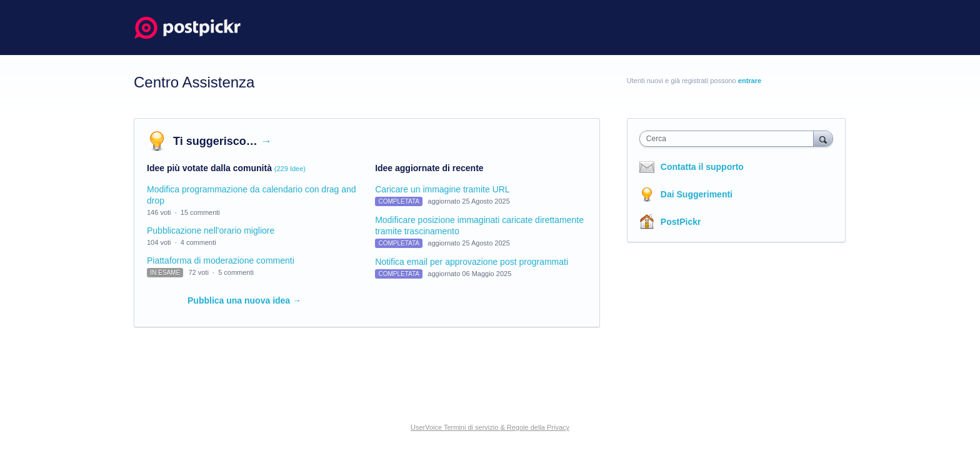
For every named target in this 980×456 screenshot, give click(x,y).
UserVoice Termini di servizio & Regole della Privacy (490, 427)
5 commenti (236, 272)
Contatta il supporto (702, 167)
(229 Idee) (290, 169)
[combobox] (730, 139)
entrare (750, 81)
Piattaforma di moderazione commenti (221, 260)
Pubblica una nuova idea (244, 300)
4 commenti (198, 242)
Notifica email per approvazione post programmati (472, 262)
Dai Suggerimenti (697, 194)
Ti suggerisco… (222, 141)
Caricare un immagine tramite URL (442, 189)
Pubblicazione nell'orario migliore (211, 230)
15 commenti (200, 212)
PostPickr (681, 222)
